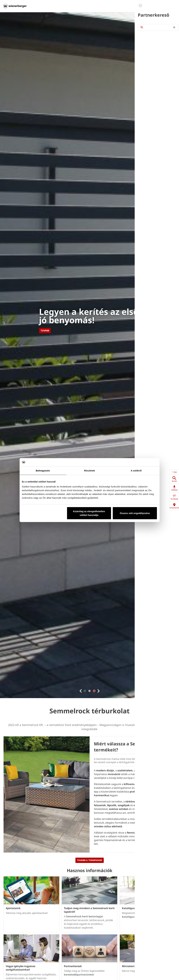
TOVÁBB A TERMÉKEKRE (90, 860)
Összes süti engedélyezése (135, 513)
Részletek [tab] (89, 471)
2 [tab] (94, 691)
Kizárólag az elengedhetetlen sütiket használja (89, 513)
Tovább (45, 330)
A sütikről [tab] (136, 471)
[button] (81, 691)
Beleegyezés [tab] (43, 471)
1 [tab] (89, 691)
